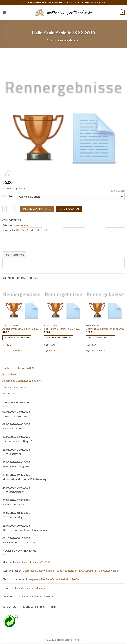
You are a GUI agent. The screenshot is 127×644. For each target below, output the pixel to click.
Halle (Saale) (22, 230)
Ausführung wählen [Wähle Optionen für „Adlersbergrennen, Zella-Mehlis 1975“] (17, 338)
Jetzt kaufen (69, 209)
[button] (4, 12)
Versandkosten (27, 188)
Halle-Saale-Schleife (38, 230)
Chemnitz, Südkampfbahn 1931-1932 (105, 329)
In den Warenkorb (37, 209)
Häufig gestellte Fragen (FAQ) (19, 368)
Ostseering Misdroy (34, 588)
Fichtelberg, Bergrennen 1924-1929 (63, 329)
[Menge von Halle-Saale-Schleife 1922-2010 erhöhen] (15, 209)
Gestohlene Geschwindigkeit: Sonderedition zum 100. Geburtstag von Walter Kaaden (71, 571)
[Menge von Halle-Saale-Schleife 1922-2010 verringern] (4, 209)
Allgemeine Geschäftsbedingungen (22, 380)
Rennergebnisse (68, 40)
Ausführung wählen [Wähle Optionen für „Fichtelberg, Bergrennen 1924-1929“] (59, 338)
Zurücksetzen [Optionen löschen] (118, 191)
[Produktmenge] (10, 209)
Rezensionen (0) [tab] (15, 255)
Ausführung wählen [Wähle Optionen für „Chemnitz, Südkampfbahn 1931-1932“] (101, 338)
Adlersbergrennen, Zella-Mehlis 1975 (22, 329)
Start (50, 40)
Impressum (9, 393)
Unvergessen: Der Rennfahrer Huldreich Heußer (52, 579)
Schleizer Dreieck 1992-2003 (35, 562)
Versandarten (10, 374)
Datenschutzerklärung (15, 387)
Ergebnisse (8, 196)
